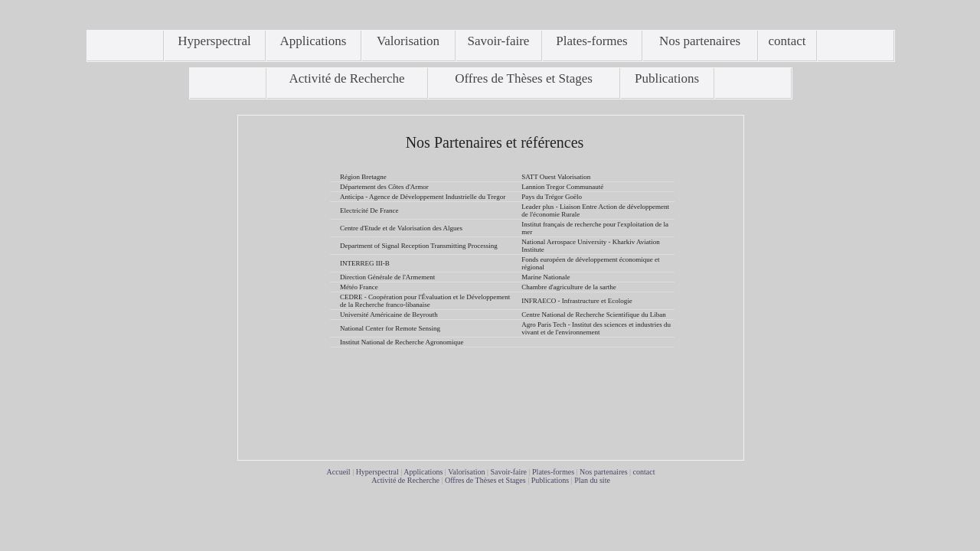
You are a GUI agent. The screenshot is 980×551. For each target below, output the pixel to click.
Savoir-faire (508, 472)
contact (644, 472)
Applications (423, 472)
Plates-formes (553, 472)
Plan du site (592, 480)
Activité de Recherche (405, 480)
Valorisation (466, 472)
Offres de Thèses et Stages (485, 480)
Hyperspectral (377, 472)
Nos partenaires (603, 472)
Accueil (339, 472)
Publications (550, 480)
